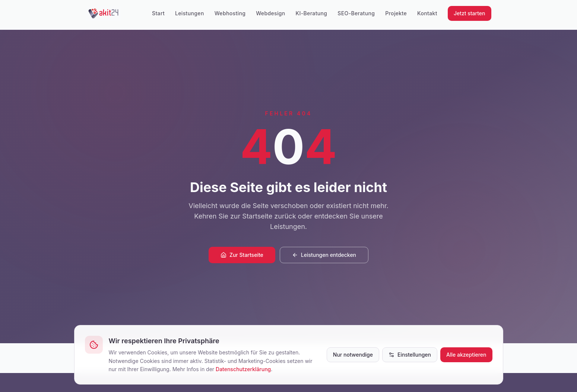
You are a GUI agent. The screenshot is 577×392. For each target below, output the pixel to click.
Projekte (396, 13)
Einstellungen (410, 355)
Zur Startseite (242, 255)
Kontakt (427, 13)
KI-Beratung (312, 13)
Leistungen (190, 13)
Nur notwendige (353, 355)
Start (158, 13)
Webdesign (270, 13)
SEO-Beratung (356, 13)
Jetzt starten (470, 13)
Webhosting (230, 13)
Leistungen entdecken (324, 255)
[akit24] (104, 13)
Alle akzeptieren (466, 355)
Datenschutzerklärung (243, 369)
